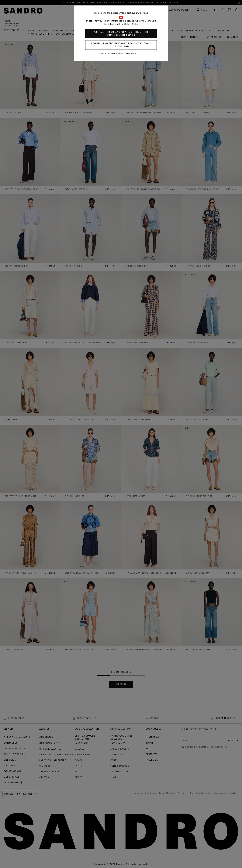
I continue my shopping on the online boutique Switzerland (121, 45)
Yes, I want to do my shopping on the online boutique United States (121, 34)
